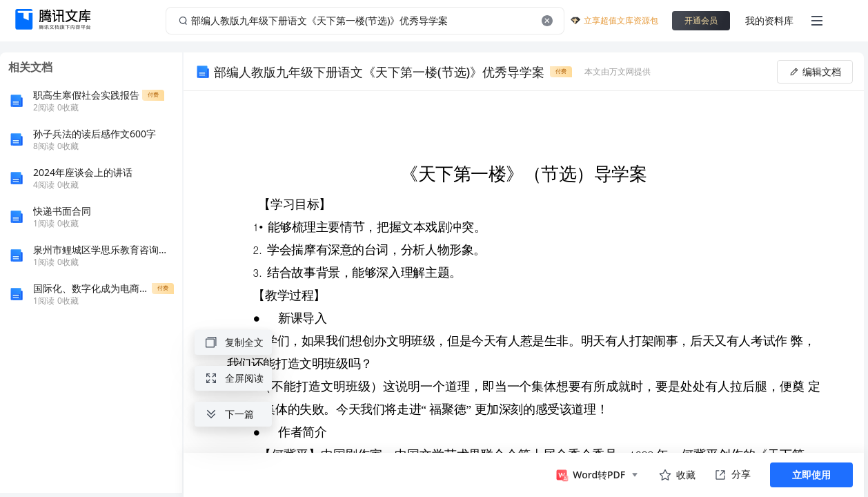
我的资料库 (769, 20)
